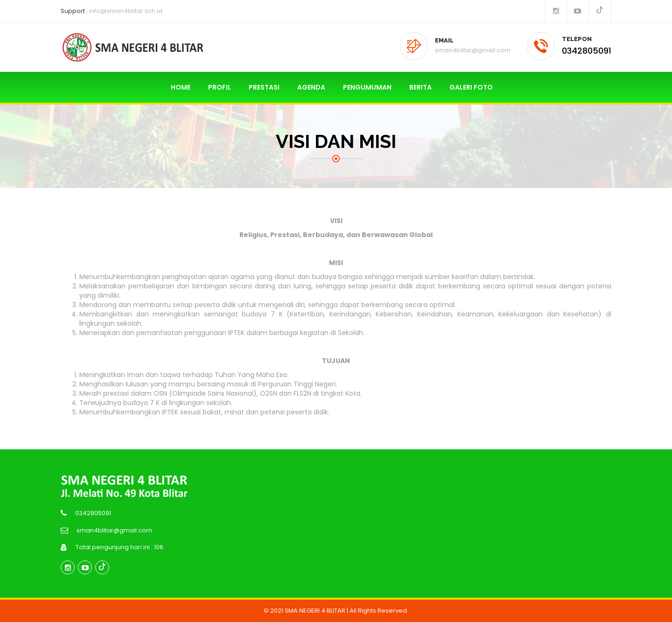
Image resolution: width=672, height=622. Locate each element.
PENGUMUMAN (367, 87)
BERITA (420, 87)
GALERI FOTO (471, 87)
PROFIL (220, 87)
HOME (181, 87)
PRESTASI (264, 87)
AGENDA (311, 87)
